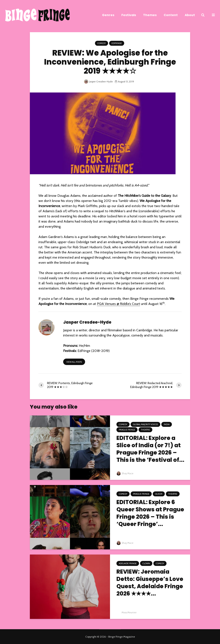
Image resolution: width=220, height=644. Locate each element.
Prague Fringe (127, 430)
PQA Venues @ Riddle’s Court (118, 304)
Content (171, 15)
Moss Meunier (127, 612)
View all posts (74, 362)
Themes (150, 15)
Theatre (145, 430)
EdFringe (117, 43)
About (190, 15)
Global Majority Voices (145, 424)
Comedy (102, 43)
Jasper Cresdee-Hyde (98, 82)
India (167, 424)
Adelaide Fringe (128, 563)
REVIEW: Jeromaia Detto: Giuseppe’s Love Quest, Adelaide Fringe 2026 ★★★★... (150, 583)
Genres (108, 15)
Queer (159, 494)
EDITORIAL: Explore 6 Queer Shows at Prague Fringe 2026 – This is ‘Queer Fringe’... (150, 513)
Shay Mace (125, 473)
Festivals (129, 15)
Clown (146, 563)
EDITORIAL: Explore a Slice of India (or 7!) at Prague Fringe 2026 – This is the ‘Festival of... (150, 449)
